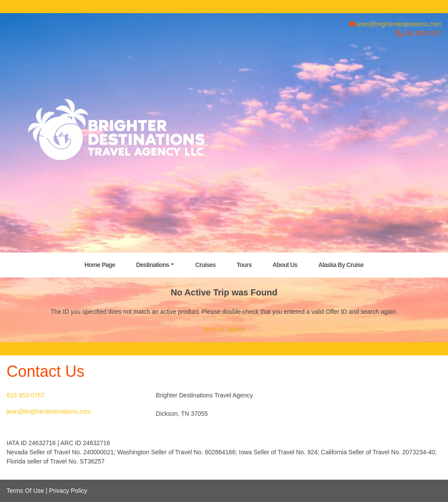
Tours (244, 265)
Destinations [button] (153, 265)
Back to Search (224, 329)
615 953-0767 (25, 395)
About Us (285, 265)
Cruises (205, 265)
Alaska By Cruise (341, 265)
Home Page (100, 265)
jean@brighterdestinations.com (399, 24)
